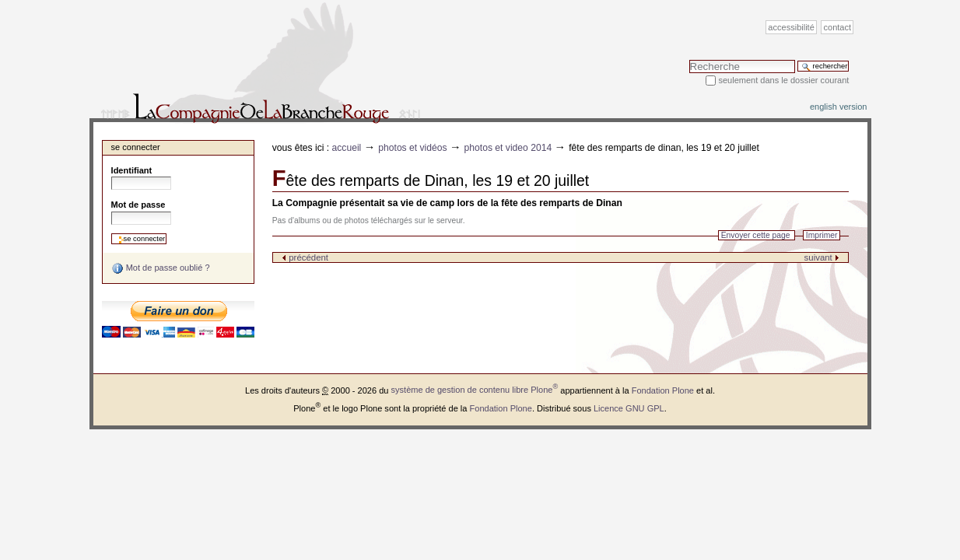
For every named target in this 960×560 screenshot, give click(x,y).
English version (839, 107)
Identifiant (132, 170)
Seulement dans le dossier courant (783, 80)
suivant (822, 257)
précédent (305, 257)
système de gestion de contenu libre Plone (475, 390)
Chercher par (689, 59)
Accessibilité (791, 27)
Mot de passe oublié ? (161, 268)
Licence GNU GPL (629, 408)
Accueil (347, 148)
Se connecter (136, 147)
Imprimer (822, 235)
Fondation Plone (663, 390)
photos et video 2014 (508, 148)
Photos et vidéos (412, 148)
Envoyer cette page (756, 235)
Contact (838, 27)
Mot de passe (138, 205)
